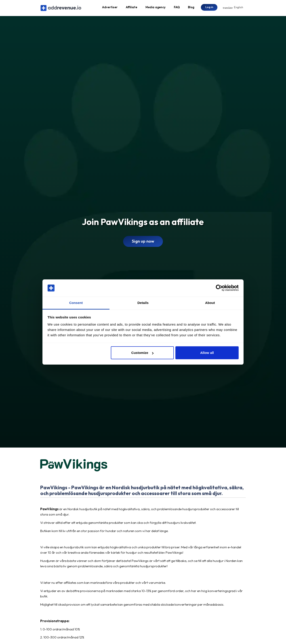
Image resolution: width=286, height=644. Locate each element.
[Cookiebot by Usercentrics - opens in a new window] (219, 288)
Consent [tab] (76, 303)
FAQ (177, 8)
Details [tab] (143, 303)
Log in (209, 8)
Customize (143, 353)
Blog (191, 8)
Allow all (207, 353)
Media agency (156, 8)
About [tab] (210, 303)
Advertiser (110, 8)
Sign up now (143, 243)
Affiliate (131, 8)
